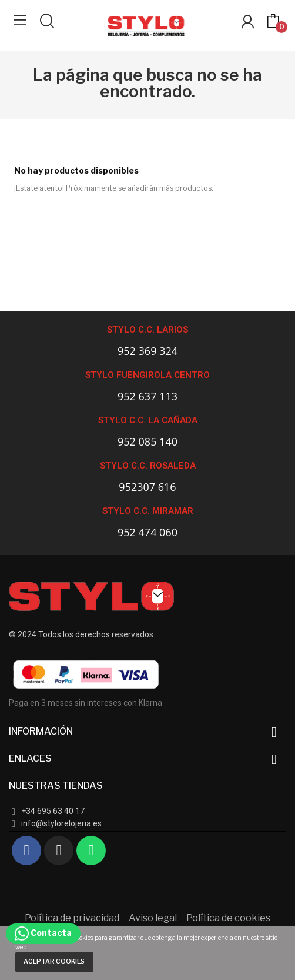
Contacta (43, 933)
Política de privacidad (72, 918)
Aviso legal (153, 918)
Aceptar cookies (54, 961)
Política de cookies (228, 918)
